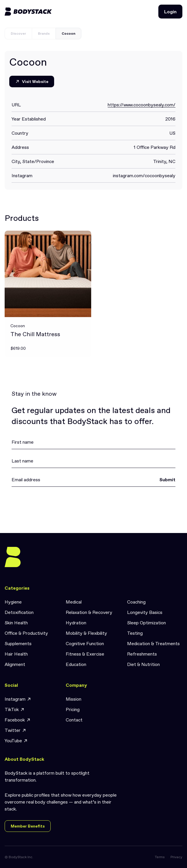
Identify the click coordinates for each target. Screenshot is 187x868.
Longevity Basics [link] (145, 612)
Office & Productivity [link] (26, 633)
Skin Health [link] (16, 623)
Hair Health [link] (16, 654)
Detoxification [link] (19, 612)
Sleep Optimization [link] (146, 623)
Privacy (176, 857)
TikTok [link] (15, 709)
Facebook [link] (18, 720)
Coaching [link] (136, 602)
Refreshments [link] (142, 654)
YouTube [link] (16, 741)
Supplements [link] (18, 643)
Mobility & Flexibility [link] (86, 633)
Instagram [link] (18, 699)
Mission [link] (74, 699)
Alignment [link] (15, 664)
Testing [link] (135, 633)
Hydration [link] (76, 623)
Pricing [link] (73, 709)
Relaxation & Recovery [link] (89, 612)
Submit (167, 480)
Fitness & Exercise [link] (85, 654)
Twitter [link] (15, 730)
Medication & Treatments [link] (153, 643)
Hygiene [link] (13, 602)
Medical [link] (74, 602)
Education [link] (76, 664)
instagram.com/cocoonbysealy (144, 175)
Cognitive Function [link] (85, 643)
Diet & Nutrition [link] (143, 664)
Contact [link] (74, 720)
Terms (160, 857)
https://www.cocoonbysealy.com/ (142, 105)
